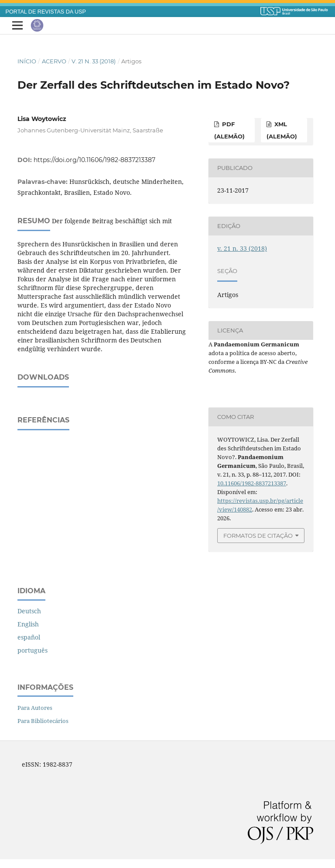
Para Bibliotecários (43, 721)
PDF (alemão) (229, 130)
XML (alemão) (282, 130)
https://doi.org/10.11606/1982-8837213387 (94, 160)
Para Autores (35, 708)
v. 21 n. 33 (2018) (94, 61)
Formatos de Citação (258, 536)
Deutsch (29, 611)
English (28, 624)
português (32, 650)
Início (27, 61)
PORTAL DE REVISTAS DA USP (46, 12)
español (29, 637)
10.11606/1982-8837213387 (252, 483)
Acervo (54, 61)
